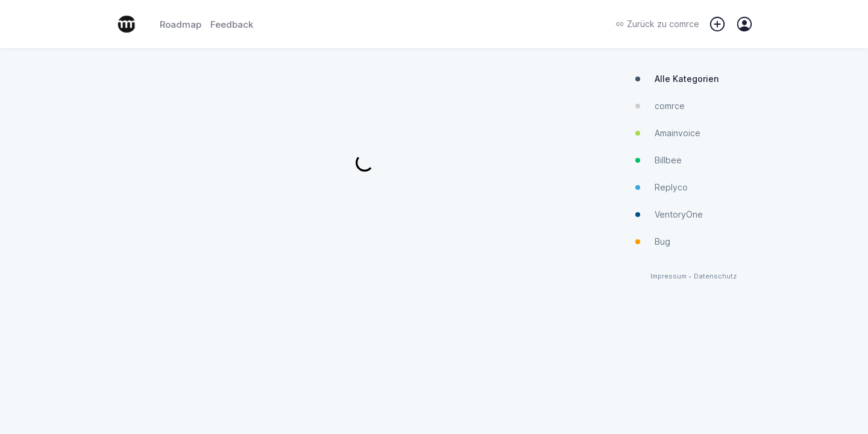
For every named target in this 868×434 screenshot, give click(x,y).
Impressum (668, 276)
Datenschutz (715, 276)
